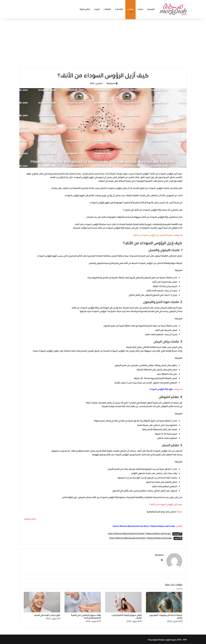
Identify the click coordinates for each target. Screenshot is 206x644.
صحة (141, 9)
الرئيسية (151, 9)
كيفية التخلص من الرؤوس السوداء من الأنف (153, 235)
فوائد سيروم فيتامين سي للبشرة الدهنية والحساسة (86, 616)
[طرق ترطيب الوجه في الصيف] (42, 601)
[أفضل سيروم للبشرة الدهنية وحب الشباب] (123, 601)
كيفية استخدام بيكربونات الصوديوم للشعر (166, 616)
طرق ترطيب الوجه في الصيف (47, 614)
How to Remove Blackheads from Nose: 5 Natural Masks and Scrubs (144, 526)
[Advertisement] (103, 43)
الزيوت (97, 9)
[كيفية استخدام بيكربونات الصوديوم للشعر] (164, 601)
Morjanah (111, 83)
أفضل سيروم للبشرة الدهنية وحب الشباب (127, 616)
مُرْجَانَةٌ (179, 512)
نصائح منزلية (85, 9)
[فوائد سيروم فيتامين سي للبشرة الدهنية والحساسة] (83, 601)
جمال (131, 9)
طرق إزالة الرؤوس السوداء (161, 389)
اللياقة (108, 9)
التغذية (120, 9)
